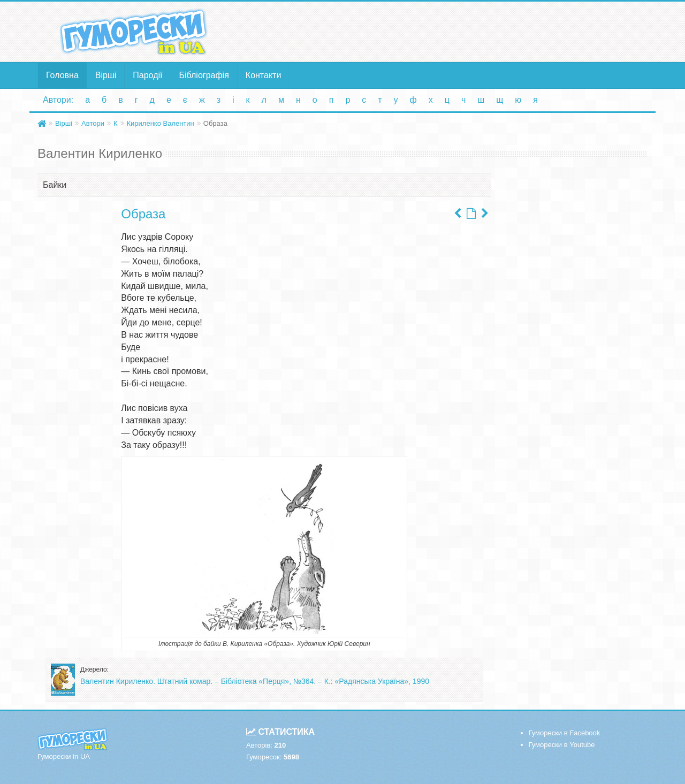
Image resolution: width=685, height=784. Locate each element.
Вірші (106, 75)
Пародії (147, 75)
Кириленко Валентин (161, 123)
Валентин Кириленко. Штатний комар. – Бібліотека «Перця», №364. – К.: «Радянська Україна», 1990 (255, 681)
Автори (93, 123)
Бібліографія (204, 75)
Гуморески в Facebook (565, 733)
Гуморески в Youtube (562, 745)
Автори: (58, 100)
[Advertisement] (447, 31)
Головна (62, 75)
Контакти (264, 75)
